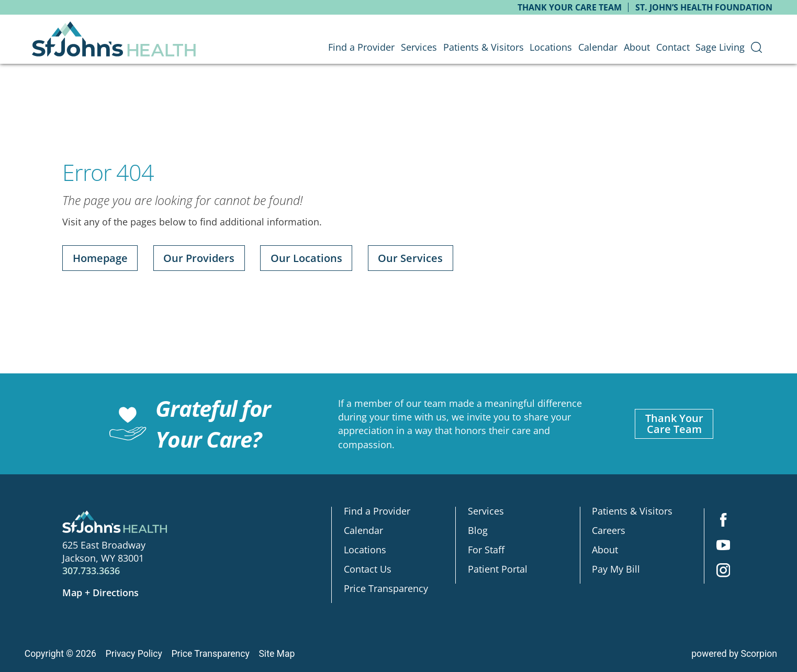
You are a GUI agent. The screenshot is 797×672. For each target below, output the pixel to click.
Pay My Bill (616, 569)
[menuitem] (756, 48)
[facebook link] (723, 521)
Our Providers (199, 258)
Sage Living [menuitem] (720, 47)
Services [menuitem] (419, 47)
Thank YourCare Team (674, 424)
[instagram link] (723, 571)
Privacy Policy (134, 654)
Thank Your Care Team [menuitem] (570, 7)
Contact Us (368, 569)
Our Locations (306, 258)
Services (486, 511)
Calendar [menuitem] (598, 47)
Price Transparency (386, 588)
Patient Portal (498, 569)
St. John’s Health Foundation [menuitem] (704, 7)
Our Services (410, 258)
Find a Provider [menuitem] (361, 47)
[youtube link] (723, 546)
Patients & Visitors (632, 511)
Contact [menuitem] (673, 47)
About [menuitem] (637, 47)
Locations (365, 550)
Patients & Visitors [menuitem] (484, 47)
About (605, 550)
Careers (609, 531)
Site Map (277, 654)
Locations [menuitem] (551, 47)
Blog (478, 531)
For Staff (486, 550)
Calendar (363, 531)
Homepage (100, 258)
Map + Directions (100, 593)
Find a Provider (377, 511)
